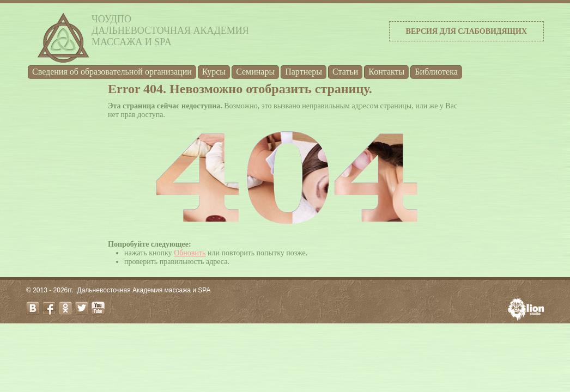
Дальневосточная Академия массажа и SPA (144, 290)
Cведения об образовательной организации (112, 72)
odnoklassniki (65, 308)
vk (33, 308)
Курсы (214, 72)
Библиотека (436, 72)
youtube (98, 308)
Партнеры (304, 72)
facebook (49, 308)
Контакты (386, 72)
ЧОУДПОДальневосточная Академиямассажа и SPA (170, 30)
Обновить (190, 253)
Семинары (255, 72)
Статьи (345, 72)
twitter (82, 308)
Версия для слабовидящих (466, 31)
